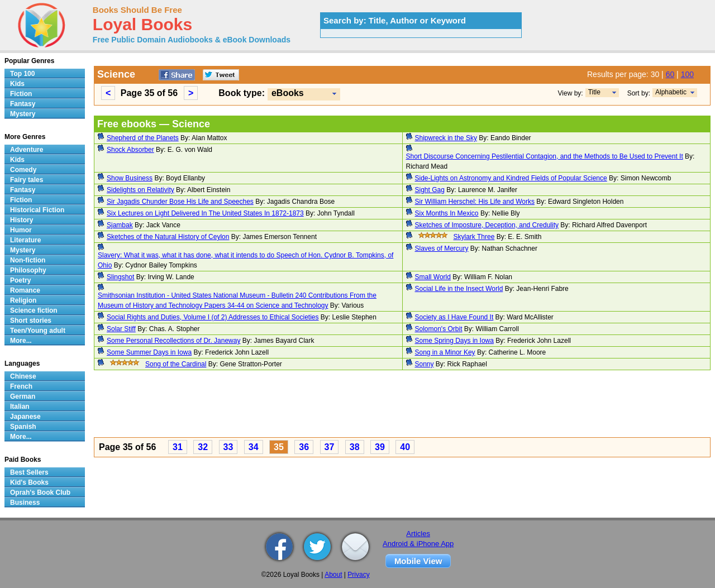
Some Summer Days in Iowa (149, 352)
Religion (23, 300)
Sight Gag (430, 190)
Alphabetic (671, 92)
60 (670, 74)
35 (279, 447)
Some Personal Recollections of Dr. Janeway (173, 341)
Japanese (25, 417)
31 (178, 447)
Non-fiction (28, 260)
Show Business (130, 178)
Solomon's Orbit (439, 329)
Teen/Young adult (38, 331)
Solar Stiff (121, 329)
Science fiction (34, 310)
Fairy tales (27, 180)
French (21, 386)
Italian (20, 407)
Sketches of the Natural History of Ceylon (168, 237)
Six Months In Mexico (447, 213)
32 (203, 447)
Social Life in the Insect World (459, 289)
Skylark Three (474, 237)
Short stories (31, 321)
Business (25, 503)
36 (304, 447)
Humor (21, 230)
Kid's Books (29, 482)
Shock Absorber (130, 150)
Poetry (20, 280)
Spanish (23, 427)
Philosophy (28, 270)
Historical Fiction (37, 210)
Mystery (23, 114)
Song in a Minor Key (445, 352)
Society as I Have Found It (454, 317)
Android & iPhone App (418, 544)
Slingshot (120, 277)
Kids (17, 84)
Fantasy (23, 104)
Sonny (425, 364)
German (23, 396)
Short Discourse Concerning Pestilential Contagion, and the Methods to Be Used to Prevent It (545, 156)
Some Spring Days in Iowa (454, 341)
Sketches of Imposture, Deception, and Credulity (487, 225)
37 (330, 447)
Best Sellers (29, 472)
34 (254, 447)
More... (21, 341)
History (22, 220)
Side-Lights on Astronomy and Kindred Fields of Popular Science (511, 178)
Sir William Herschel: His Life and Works (475, 202)
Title (594, 92)
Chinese (23, 376)
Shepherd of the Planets (143, 138)
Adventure (27, 150)
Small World (433, 277)
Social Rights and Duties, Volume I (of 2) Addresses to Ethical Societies (213, 317)
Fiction (21, 94)
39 (380, 447)
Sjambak (120, 225)
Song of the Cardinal (176, 364)
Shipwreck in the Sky (446, 138)
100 (687, 74)
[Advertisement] (402, 405)
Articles (418, 534)
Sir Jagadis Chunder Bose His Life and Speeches (180, 202)
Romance (25, 290)
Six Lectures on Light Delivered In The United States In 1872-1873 (205, 213)
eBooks (288, 93)
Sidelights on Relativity (140, 190)
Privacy (358, 575)
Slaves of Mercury (442, 248)
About (333, 575)
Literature (25, 240)
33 (228, 447)
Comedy (23, 170)
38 (355, 447)
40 (405, 447)
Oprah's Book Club (40, 493)
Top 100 (22, 74)
